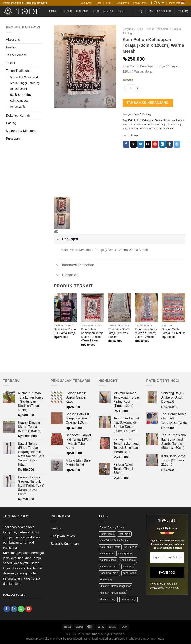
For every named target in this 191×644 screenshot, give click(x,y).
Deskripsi (66, 239)
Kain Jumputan (19, 101)
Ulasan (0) (66, 275)
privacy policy (157, 588)
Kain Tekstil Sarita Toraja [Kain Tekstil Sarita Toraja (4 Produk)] (114, 540)
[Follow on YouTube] (163, 3)
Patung (11, 123)
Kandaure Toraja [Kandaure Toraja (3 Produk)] (109, 566)
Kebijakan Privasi (63, 536)
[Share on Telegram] (177, 144)
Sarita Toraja (175, 125)
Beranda (128, 29)
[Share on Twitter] (141, 144)
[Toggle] (58, 239)
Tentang (82, 11)
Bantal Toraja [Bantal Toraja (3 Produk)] (107, 534)
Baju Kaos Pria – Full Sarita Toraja (65, 331)
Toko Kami (86, 3)
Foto (95, 11)
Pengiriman (122, 3)
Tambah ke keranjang (148, 103)
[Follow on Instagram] (155, 3)
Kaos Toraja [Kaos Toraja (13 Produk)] (129, 573)
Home (53, 11)
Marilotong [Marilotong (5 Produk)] (106, 580)
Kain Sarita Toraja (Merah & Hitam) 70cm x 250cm (146, 333)
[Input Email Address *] (167, 557)
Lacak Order (140, 3)
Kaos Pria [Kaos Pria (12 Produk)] (128, 566)
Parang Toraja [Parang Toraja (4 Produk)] (128, 599)
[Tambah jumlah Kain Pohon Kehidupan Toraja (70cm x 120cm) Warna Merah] (138, 88)
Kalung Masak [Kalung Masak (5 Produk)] (108, 560)
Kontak (108, 11)
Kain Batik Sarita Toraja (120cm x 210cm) (118, 333)
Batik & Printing (21, 95)
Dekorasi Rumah (18, 116)
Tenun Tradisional (19, 71)
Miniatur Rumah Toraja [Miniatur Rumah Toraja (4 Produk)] (113, 593)
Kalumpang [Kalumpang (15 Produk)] (131, 547)
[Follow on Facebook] (152, 3)
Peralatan (13, 139)
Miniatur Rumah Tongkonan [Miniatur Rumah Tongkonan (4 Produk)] (115, 586)
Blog (99, 3)
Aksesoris (13, 40)
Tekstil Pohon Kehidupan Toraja (140, 129)
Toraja (134, 135)
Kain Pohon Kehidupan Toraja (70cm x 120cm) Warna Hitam (92, 335)
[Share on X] (133, 144)
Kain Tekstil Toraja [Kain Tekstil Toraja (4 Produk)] (110, 547)
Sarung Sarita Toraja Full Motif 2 (173, 331)
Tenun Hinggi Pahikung (25, 83)
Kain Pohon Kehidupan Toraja (145, 120)
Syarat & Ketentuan (65, 544)
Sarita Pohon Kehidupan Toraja (149, 125)
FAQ (109, 3)
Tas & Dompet (16, 55)
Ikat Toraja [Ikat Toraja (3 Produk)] (124, 534)
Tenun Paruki (18, 89)
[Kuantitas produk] (131, 88)
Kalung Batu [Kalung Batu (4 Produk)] (107, 553)
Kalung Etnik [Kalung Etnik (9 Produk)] (125, 553)
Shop (140, 29)
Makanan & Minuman (21, 131)
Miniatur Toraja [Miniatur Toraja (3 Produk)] (108, 599)
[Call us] (159, 3)
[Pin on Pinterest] (155, 144)
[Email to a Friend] (148, 144)
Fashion (12, 47)
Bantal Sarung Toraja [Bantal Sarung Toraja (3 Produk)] (112, 527)
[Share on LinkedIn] (162, 144)
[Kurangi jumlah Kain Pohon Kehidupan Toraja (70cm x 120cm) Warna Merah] (125, 88)
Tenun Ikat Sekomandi (24, 77)
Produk (66, 11)
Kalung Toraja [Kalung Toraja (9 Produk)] (128, 560)
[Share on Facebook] (126, 144)
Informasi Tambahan (74, 265)
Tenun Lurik (17, 107)
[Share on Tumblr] (170, 144)
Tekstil (10, 63)
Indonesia (178, 3)
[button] (140, 11)
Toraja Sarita (167, 129)
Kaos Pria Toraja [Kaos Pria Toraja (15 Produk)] (109, 573)
